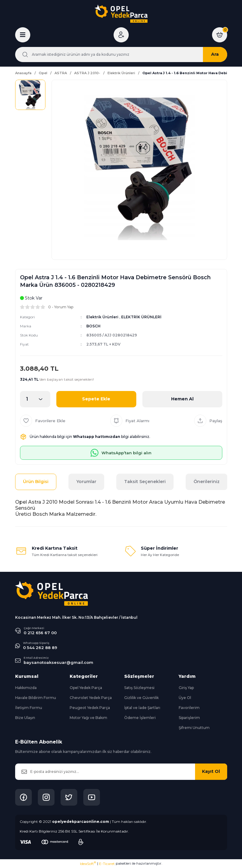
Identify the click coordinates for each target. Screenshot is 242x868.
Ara (215, 54)
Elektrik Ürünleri (102, 317)
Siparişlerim (189, 718)
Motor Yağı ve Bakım (88, 718)
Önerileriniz (207, 482)
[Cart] (220, 35)
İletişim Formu (29, 708)
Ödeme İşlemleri (140, 718)
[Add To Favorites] (43, 421)
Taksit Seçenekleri (145, 482)
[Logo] (121, 14)
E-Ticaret (107, 864)
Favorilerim (189, 708)
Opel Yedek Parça (86, 688)
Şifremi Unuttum (194, 728)
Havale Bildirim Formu (36, 698)
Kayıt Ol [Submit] (211, 771)
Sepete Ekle (96, 399)
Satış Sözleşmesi (139, 688)
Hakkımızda (26, 688)
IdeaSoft (88, 863)
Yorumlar (86, 482)
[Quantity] (35, 399)
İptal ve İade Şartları (142, 708)
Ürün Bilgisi (36, 482)
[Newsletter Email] (121, 772)
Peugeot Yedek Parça (90, 708)
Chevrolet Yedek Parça (91, 698)
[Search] (121, 55)
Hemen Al (182, 399)
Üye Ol (185, 698)
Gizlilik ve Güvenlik (141, 698)
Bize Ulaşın (25, 718)
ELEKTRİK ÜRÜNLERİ (141, 317)
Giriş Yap (186, 688)
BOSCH (93, 326)
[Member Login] (121, 35)
